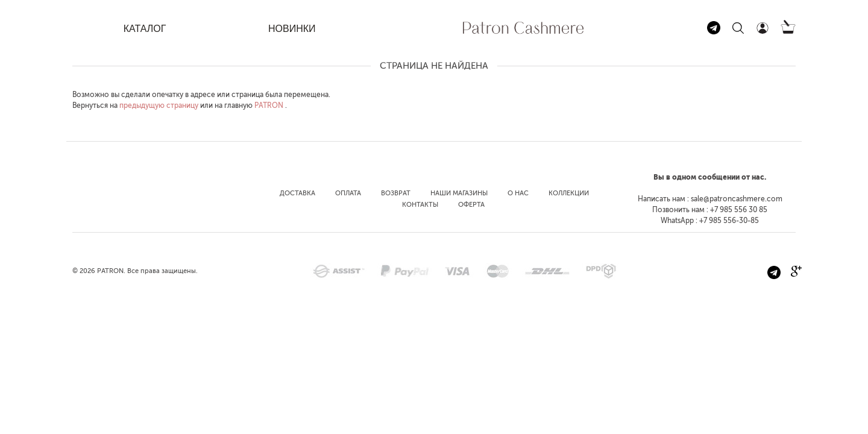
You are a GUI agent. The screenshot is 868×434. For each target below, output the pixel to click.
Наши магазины (459, 193)
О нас (518, 193)
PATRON (269, 105)
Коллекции (569, 193)
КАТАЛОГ (145, 29)
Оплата (348, 193)
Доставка (297, 193)
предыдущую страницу (159, 105)
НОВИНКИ (292, 29)
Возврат (396, 193)
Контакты (420, 205)
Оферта (471, 205)
